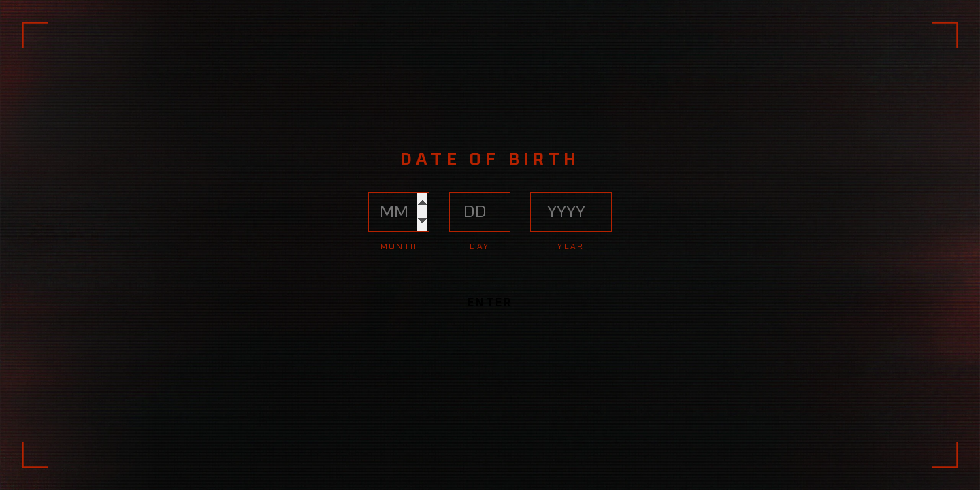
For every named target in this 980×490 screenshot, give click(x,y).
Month (399, 247)
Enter (490, 303)
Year (571, 247)
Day (479, 247)
